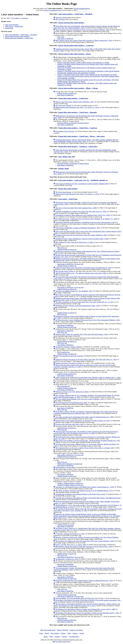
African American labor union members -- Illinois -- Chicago (78, 88)
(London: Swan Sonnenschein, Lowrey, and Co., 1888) (85, 609)
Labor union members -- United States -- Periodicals (21, 35)
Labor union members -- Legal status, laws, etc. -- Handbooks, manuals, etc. (83, 180)
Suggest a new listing (76, 630)
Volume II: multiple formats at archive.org (70, 485)
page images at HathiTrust (65, 39)
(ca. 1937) (83, 421)
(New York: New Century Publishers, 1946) (80, 399)
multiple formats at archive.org (67, 93)
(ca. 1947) (70, 534)
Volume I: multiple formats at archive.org (70, 483)
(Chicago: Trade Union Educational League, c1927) (78, 306)
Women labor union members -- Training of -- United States (78, 147)
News (51, 637)
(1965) (81, 273)
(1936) (64, 271)
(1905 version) (80, 494)
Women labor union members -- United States (19, 38)
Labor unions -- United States (14, 26)
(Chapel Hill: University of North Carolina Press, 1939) (84, 40)
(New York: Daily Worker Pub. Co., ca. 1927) (85, 302)
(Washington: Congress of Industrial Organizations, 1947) (78, 228)
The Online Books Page (61, 4)
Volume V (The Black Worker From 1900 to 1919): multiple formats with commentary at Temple (87, 75)
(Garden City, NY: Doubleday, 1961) (74, 291)
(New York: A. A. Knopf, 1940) (71, 545)
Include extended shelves (82, 8)
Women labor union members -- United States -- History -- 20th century (82, 136)
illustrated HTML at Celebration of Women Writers (73, 123)
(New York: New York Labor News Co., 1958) (81, 211)
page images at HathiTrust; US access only (70, 264)
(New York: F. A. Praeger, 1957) (85, 448)
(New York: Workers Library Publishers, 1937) (75, 102)
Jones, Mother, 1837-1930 (66, 157)
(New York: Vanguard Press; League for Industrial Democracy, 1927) (84, 581)
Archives (64, 637)
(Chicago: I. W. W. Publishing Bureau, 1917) (84, 491)
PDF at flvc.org (62, 248)
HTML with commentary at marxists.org (70, 464)
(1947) (85, 222)
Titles (69, 633)
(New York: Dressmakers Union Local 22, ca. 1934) (86, 432)
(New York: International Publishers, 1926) (88, 320)
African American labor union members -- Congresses (76, 45)
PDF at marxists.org (63, 352)
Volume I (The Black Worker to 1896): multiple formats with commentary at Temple (83, 63)
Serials (82, 633)
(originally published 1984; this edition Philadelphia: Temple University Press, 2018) (86, 141)
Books (46, 637)
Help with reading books (48, 630)
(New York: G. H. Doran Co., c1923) (77, 107)
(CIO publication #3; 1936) (83, 268)
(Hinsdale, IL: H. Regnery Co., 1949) (86, 219)
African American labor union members (17, 36)
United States (9, 28)
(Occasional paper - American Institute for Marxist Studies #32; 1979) (88, 441)
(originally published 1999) (82, 184)
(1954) (83, 215)
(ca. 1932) (67, 559)
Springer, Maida (63, 169)
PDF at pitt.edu (62, 430)
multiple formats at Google (66, 525)
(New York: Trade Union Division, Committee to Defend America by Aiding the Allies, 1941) (86, 412)
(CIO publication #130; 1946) (71, 403)
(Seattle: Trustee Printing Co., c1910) (85, 487)
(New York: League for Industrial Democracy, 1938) (84, 417)
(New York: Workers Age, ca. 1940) (74, 242)
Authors (63, 633)
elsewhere (25, 18)
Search (47, 633)
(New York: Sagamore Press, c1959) (76, 208)
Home (41, 633)
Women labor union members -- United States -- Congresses (78, 128)
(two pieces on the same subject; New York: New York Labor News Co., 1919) (86, 359)
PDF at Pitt (61, 37)
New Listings (55, 633)
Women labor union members (68, 189)
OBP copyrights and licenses (61, 642)
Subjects (75, 633)
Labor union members (12, 25)
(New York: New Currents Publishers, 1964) (82, 30)
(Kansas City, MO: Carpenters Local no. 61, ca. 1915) (87, 605)
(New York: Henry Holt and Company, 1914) (81, 334)
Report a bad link (63, 630)
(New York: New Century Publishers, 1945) (81, 235)
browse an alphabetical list (53, 10)
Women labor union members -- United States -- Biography (77, 112)
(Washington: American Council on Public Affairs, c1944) (82, 239)
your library (16, 18)
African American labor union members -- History (75, 54)
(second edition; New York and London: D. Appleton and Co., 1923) (88, 377)
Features (57, 637)
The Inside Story (74, 637)
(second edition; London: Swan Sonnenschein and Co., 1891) (87, 613)
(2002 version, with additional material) (88, 498)
